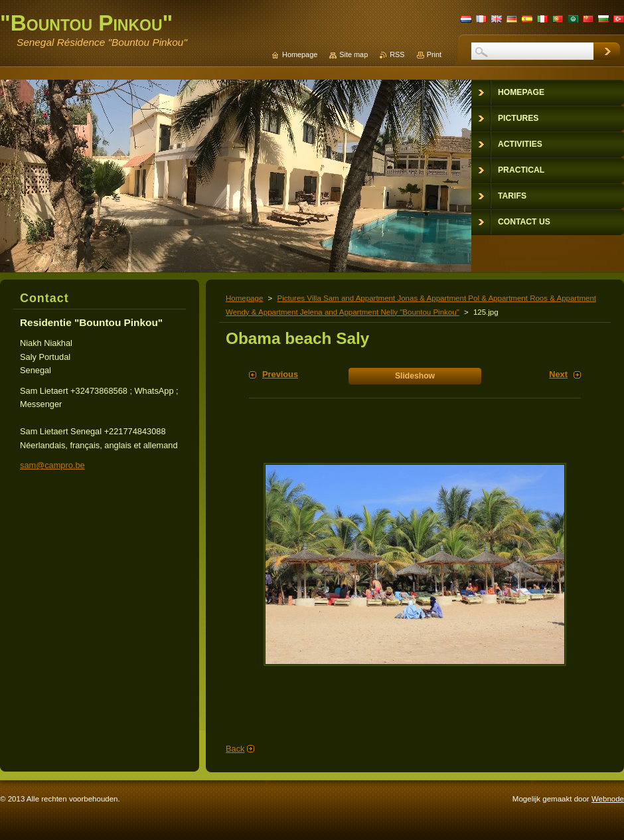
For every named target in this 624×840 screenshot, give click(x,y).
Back (235, 749)
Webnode (608, 799)
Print (434, 54)
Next (558, 374)
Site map (353, 54)
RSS (397, 54)
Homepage (244, 298)
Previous (280, 374)
